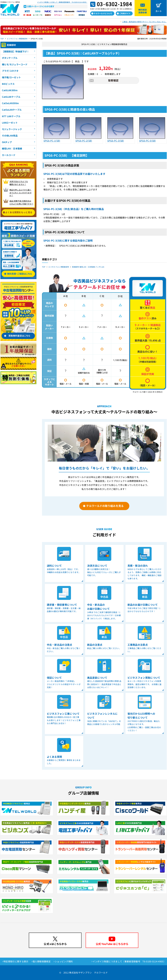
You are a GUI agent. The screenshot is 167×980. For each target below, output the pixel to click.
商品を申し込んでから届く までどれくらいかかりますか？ (21, 193)
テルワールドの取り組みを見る (105, 506)
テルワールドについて (103, 13)
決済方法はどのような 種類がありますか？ (19, 183)
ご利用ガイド (125, 13)
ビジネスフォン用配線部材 (17, 39)
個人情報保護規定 (42, 961)
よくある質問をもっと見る (19, 212)
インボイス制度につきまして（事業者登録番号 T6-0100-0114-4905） (62, 2)
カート (159, 11)
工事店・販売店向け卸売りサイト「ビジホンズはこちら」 (144, 22)
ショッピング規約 (64, 961)
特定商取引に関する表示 (16, 961)
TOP (2, 39)
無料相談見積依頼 (143, 11)
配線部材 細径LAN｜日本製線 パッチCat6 (88, 267)
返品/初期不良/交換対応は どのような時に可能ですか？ (21, 202)
